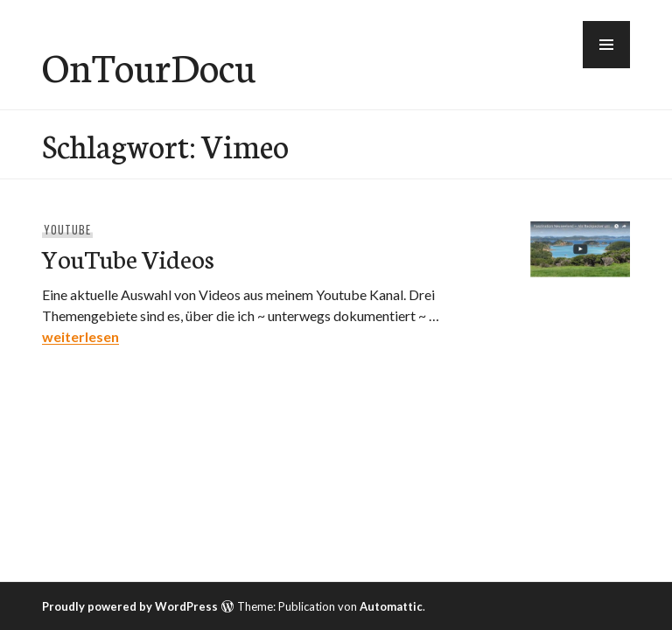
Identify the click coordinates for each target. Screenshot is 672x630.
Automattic (391, 606)
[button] (606, 45)
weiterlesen (80, 336)
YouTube (67, 229)
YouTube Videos (128, 258)
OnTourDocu (149, 66)
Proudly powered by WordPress (130, 606)
